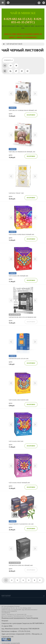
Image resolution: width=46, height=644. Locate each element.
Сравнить (8, 60)
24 (10, 66)
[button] (11, 93)
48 (16, 66)
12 (5, 66)
